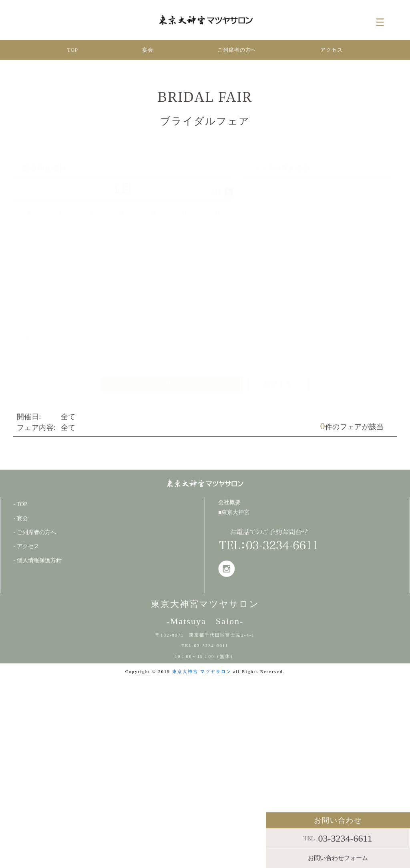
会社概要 (229, 502)
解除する (278, 384)
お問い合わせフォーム (338, 858)
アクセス (332, 50)
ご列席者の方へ (237, 50)
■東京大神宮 (234, 512)
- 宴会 (21, 518)
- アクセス (26, 546)
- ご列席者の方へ (35, 532)
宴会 (148, 50)
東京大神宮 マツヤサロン (202, 671)
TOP (73, 50)
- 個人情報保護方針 (38, 560)
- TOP (20, 504)
